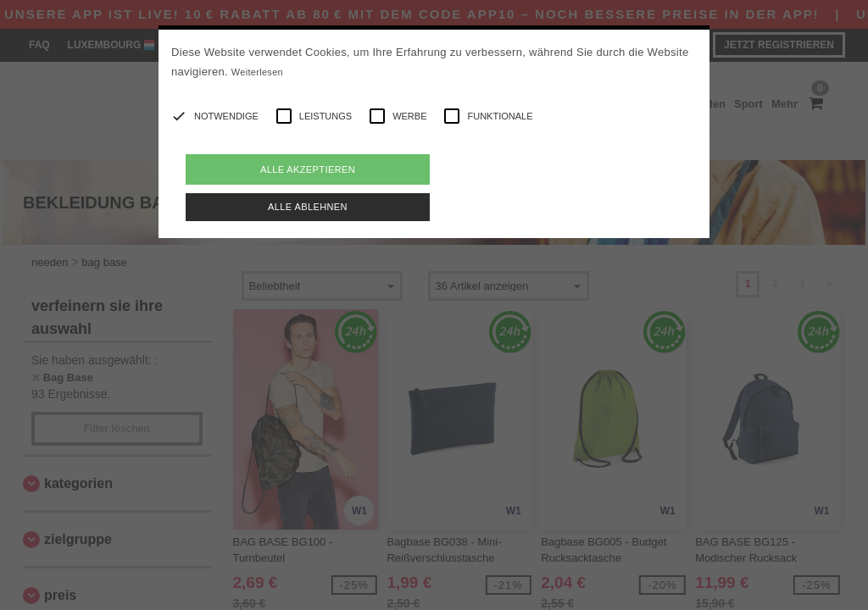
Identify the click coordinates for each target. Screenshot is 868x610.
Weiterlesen (257, 72)
